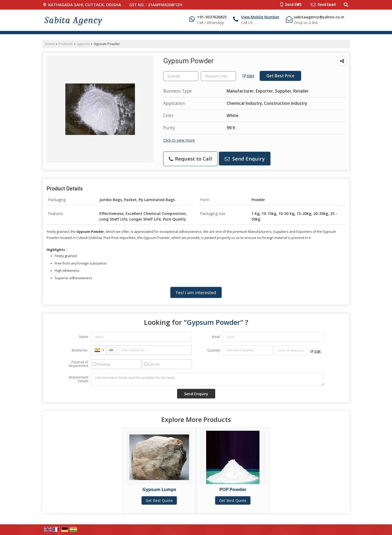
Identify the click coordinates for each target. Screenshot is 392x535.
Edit (248, 76)
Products (66, 44)
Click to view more (179, 140)
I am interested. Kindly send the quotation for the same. (207, 379)
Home (50, 44)
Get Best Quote (159, 500)
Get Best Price (280, 76)
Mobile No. (80, 350)
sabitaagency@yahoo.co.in (319, 17)
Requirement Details (79, 379)
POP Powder (233, 489)
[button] (260, 17)
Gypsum (83, 44)
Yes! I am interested (196, 292)
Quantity (214, 350)
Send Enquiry (245, 159)
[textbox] (218, 76)
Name (84, 337)
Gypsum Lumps (159, 489)
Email (216, 337)
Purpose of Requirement (79, 364)
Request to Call (190, 159)
